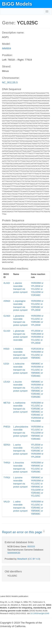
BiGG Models (17, 4)
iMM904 (7, 48)
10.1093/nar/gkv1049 (40, 613)
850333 (31, 547)
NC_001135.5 (10, 82)
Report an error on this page (22, 532)
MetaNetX (22, 559)
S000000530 (14, 553)
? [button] (44, 532)
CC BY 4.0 (34, 559)
